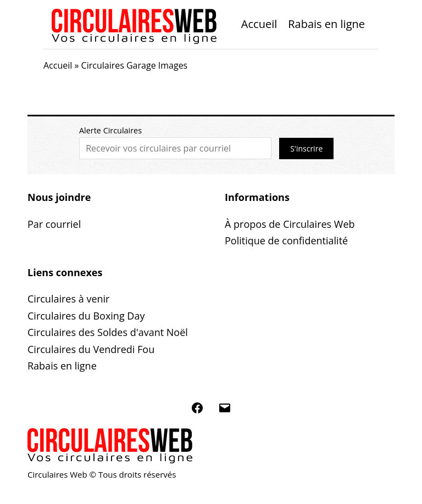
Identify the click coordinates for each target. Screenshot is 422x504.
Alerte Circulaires (110, 130)
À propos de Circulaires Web (290, 224)
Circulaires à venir (68, 299)
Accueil (259, 24)
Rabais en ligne (326, 24)
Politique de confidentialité (286, 240)
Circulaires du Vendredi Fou (91, 349)
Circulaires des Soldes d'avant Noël (108, 332)
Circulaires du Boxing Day (86, 316)
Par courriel (54, 224)
